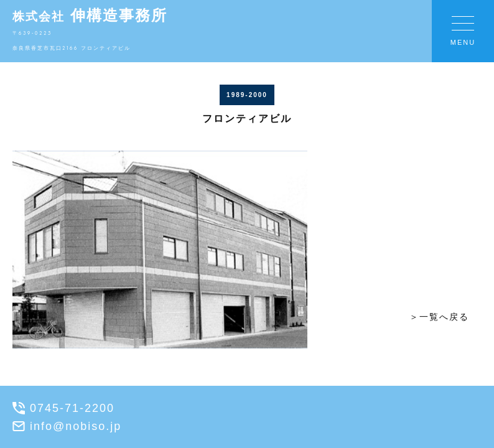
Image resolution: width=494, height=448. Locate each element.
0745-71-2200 (63, 408)
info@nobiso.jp (67, 426)
